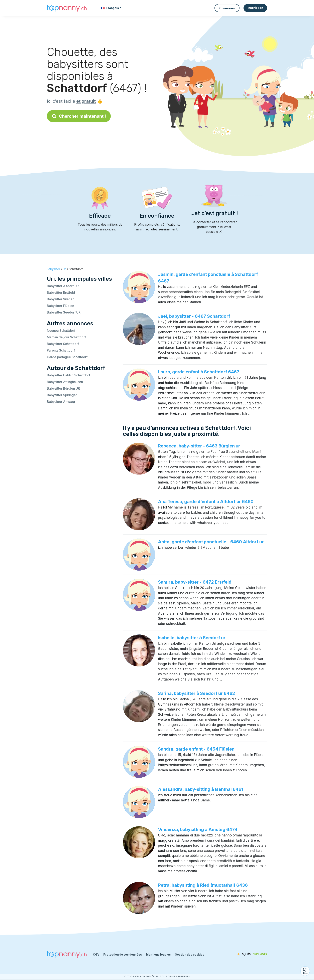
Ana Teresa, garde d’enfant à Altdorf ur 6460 (206, 502)
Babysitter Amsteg (61, 402)
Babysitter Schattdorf (63, 344)
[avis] (244, 954)
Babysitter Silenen (61, 299)
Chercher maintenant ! (79, 116)
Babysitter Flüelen (60, 306)
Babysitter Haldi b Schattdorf (68, 375)
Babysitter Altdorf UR (63, 286)
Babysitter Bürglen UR (63, 388)
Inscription (255, 8)
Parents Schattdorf (61, 350)
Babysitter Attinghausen (65, 382)
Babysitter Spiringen (62, 395)
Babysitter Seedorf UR (64, 312)
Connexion (227, 8)
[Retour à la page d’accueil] (67, 8)
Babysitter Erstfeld (61, 292)
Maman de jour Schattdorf (66, 337)
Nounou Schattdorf (61, 331)
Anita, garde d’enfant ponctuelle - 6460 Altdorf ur (211, 542)
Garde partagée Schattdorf (67, 357)
